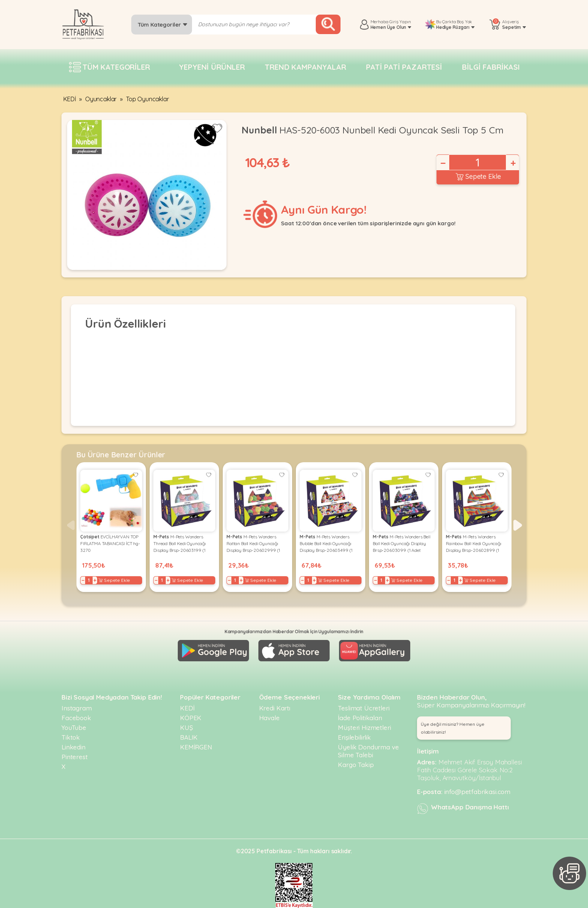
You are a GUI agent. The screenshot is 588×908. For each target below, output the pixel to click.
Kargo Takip (356, 765)
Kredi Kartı (275, 708)
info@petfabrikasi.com (478, 792)
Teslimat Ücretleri (364, 708)
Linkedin (73, 747)
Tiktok (71, 737)
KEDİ (70, 99)
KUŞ (187, 727)
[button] (518, 525)
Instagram (77, 708)
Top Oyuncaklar (148, 99)
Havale (269, 718)
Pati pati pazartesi (404, 67)
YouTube (74, 727)
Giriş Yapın (400, 22)
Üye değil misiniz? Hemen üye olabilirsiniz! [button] (453, 728)
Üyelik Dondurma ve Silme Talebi (368, 751)
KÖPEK (191, 718)
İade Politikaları (360, 718)
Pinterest (75, 757)
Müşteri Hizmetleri (364, 727)
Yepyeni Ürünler (212, 67)
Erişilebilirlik (354, 737)
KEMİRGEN (196, 747)
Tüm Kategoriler (163, 25)
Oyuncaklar (101, 99)
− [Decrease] (442, 163)
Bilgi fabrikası (491, 67)
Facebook (76, 718)
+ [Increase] (513, 163)
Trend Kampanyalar (305, 67)
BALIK (189, 737)
